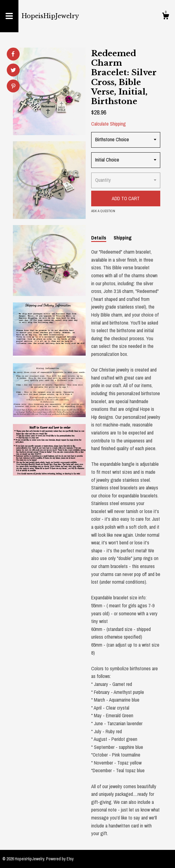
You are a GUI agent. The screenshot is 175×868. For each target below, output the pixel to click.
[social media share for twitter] (13, 71)
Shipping (123, 238)
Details (99, 238)
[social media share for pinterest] (13, 87)
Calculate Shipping (109, 124)
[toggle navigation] (9, 16)
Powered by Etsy (60, 859)
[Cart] (165, 17)
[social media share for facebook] (13, 54)
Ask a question (103, 211)
